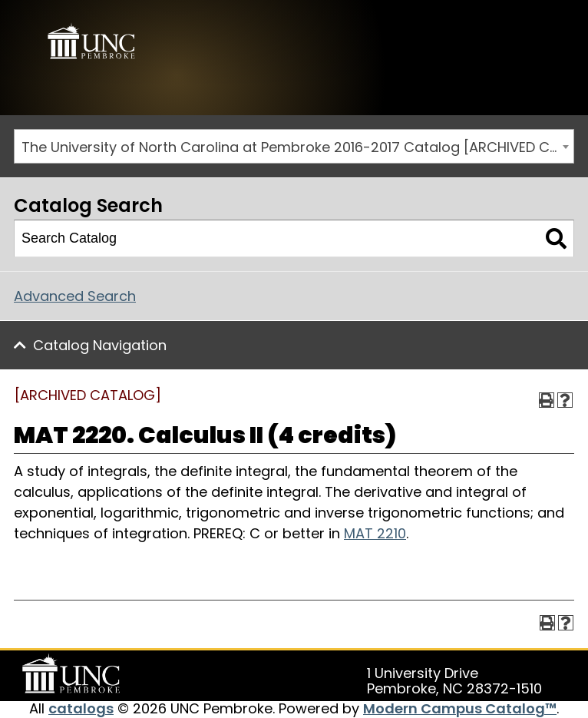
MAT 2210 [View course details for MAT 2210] (375, 533)
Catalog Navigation (100, 345)
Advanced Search (75, 296)
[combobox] (294, 146)
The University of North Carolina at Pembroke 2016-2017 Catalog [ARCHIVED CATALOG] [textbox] (297, 147)
